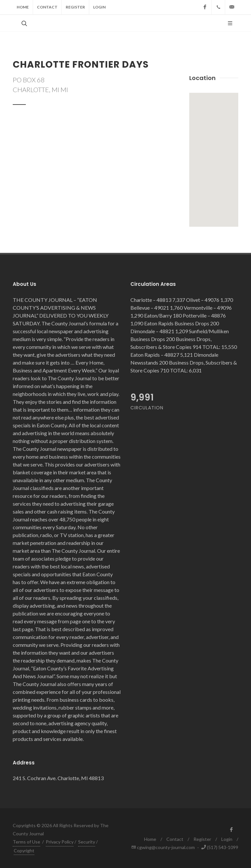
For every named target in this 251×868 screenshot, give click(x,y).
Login (99, 7)
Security (87, 842)
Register (75, 7)
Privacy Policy (60, 842)
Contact (47, 7)
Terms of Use (26, 842)
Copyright (24, 851)
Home (23, 7)
